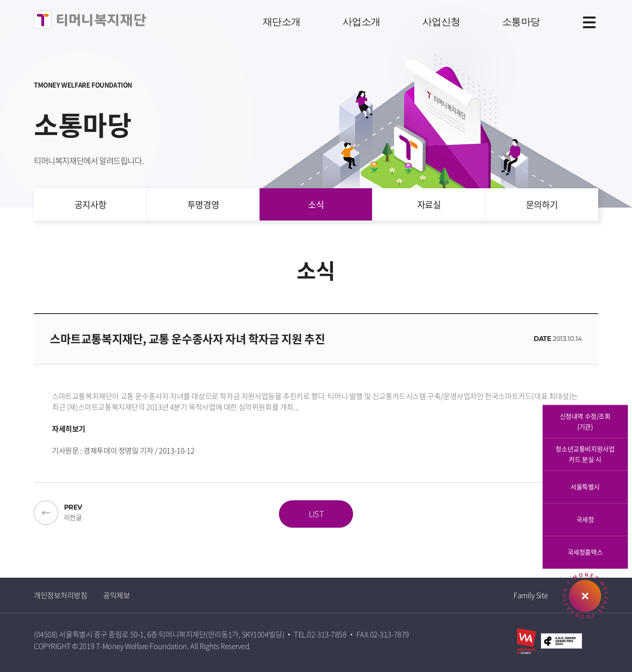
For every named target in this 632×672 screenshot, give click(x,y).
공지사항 (90, 204)
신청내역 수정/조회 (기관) (585, 421)
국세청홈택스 (585, 552)
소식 (316, 204)
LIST (316, 514)
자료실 (429, 204)
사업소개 (362, 22)
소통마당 (521, 22)
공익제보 (116, 595)
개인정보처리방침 (60, 595)
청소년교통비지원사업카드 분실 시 (585, 454)
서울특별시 (585, 487)
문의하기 (542, 204)
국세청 (585, 519)
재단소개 (282, 22)
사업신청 (441, 22)
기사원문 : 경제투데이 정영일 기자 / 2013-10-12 (123, 450)
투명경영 (203, 204)
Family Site (531, 595)
